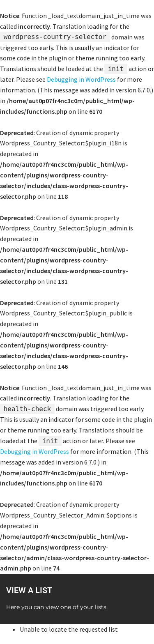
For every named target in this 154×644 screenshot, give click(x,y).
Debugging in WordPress (81, 79)
